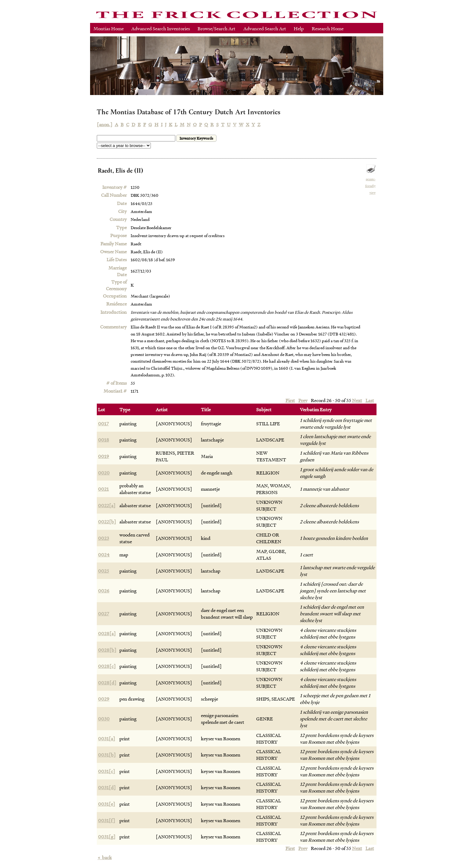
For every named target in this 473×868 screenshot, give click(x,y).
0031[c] (107, 771)
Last (370, 400)
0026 (104, 591)
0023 (104, 538)
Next (357, 400)
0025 (104, 571)
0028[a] (107, 633)
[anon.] (105, 124)
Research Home (328, 28)
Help (299, 28)
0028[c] (107, 666)
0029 (104, 699)
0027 (104, 613)
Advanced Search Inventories (161, 28)
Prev (303, 400)
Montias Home (109, 28)
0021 (103, 489)
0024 (104, 555)
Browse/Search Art (216, 28)
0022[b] (107, 522)
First (290, 400)
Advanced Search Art (265, 28)
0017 (103, 423)
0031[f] (107, 820)
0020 (104, 473)
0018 (104, 440)
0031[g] (107, 837)
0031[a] (107, 738)
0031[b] (107, 755)
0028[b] (107, 650)
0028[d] (107, 683)
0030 (104, 719)
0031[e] (107, 804)
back (105, 857)
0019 (104, 456)
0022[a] (107, 505)
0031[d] (107, 787)
